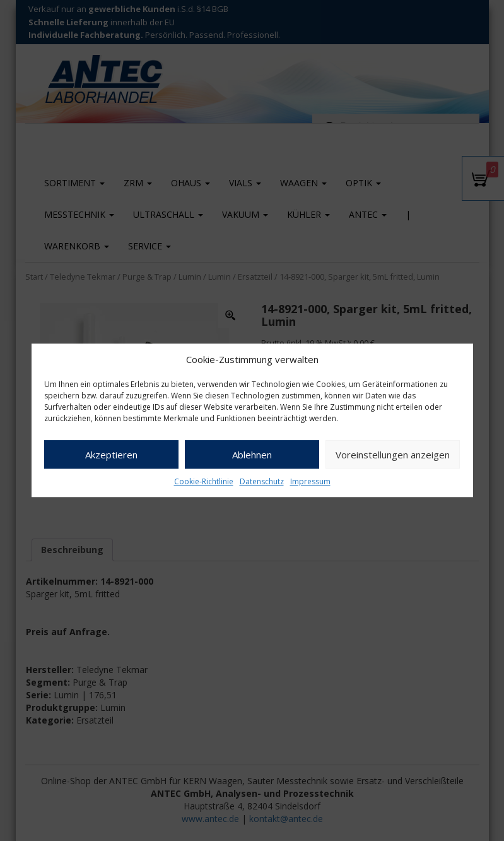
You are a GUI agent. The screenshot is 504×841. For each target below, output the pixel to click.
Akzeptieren (111, 455)
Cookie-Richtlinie (204, 482)
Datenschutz (262, 482)
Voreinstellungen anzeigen (393, 455)
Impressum (310, 482)
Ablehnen (252, 455)
